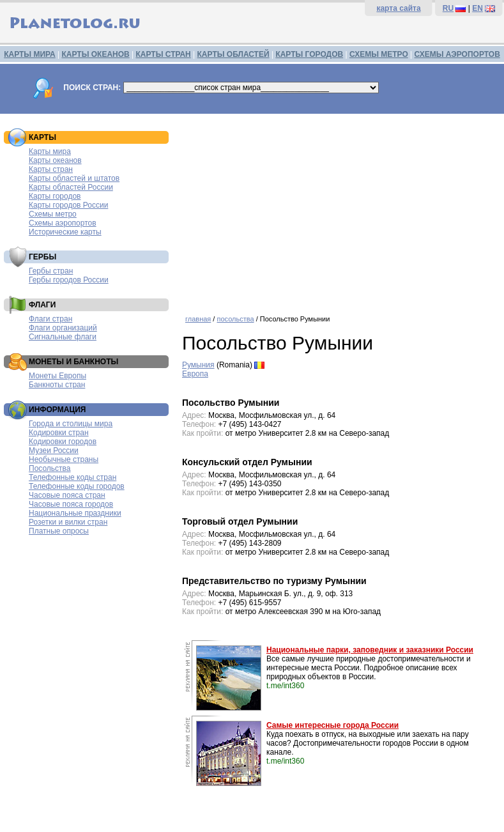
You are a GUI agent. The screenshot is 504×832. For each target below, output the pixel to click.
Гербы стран (51, 271)
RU (448, 8)
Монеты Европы (57, 376)
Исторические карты (65, 232)
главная (198, 319)
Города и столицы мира (71, 424)
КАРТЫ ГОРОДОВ (309, 54)
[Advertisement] (340, 210)
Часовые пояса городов (71, 504)
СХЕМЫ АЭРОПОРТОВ (457, 54)
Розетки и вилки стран (68, 522)
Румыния (198, 365)
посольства (235, 319)
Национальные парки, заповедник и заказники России (370, 650)
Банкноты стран (57, 385)
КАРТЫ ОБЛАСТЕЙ (233, 54)
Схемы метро (53, 214)
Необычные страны (64, 459)
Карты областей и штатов (74, 178)
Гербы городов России (69, 280)
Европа (195, 374)
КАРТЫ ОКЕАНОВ (95, 54)
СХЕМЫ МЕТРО (379, 54)
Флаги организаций (63, 328)
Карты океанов (55, 160)
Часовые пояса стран (67, 495)
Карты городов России (68, 205)
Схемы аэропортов (63, 223)
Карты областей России (71, 187)
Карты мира (50, 151)
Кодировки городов (63, 442)
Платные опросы (59, 531)
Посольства (50, 468)
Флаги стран (50, 319)
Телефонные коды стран (73, 477)
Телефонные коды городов (77, 486)
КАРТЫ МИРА (29, 54)
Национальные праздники (75, 513)
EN (477, 8)
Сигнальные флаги (63, 337)
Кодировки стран (59, 433)
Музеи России (54, 451)
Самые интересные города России (332, 725)
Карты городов (55, 196)
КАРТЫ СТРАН (164, 54)
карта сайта (398, 8)
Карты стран (51, 169)
